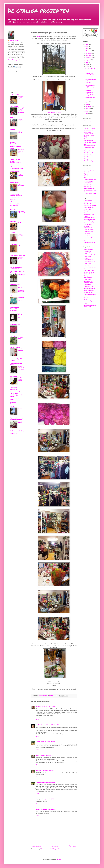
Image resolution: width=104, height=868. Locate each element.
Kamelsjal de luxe (21, 258)
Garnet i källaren (15, 269)
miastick (12, 233)
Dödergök (13, 118)
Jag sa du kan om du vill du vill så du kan (16, 419)
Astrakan (88, 90)
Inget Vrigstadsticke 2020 (21, 186)
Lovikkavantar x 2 (90, 262)
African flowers (90, 71)
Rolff (19, 223)
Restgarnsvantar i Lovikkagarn (90, 276)
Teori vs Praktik (90, 69)
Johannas (13, 402)
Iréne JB (38, 782)
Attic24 (12, 142)
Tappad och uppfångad (90, 74)
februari (88, 106)
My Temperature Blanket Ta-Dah (21, 175)
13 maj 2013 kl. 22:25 (48, 809)
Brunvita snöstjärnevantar (89, 242)
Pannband (87, 298)
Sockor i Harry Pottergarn (89, 232)
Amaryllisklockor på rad (21, 151)
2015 (87, 44)
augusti (88, 60)
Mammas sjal (88, 168)
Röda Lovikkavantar (88, 259)
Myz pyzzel (13, 336)
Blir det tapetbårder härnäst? (21, 368)
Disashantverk (14, 307)
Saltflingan (13, 388)
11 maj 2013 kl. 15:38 (48, 706)
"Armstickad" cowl (90, 193)
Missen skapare (15, 296)
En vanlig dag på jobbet (17, 168)
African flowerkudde (88, 227)
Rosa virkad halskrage (88, 264)
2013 (87, 49)
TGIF (19, 246)
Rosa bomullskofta (88, 139)
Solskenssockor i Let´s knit (90, 185)
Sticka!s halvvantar (90, 205)
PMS (11, 207)
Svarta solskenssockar (89, 213)
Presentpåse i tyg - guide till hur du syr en (21, 111)
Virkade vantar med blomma (90, 295)
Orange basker (89, 130)
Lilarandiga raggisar (90, 179)
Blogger (59, 859)
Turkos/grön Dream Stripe (88, 133)
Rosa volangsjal (89, 290)
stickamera (13, 434)
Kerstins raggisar (89, 237)
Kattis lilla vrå (14, 210)
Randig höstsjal (89, 161)
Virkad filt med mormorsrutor (89, 282)
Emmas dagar (14, 183)
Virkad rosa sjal (89, 270)
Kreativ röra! (13, 389)
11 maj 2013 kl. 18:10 (46, 755)
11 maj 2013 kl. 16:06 (48, 742)
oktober (88, 55)
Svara (38, 719)
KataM (38, 809)
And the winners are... (20, 316)
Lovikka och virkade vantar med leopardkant (90, 202)
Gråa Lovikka (88, 155)
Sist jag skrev (20, 133)
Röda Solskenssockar (89, 217)
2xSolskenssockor (90, 191)
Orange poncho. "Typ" (89, 148)
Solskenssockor (89, 188)
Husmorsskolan (15, 284)
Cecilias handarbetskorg (15, 130)
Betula (20, 326)
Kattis (38, 770)
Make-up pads (89, 292)
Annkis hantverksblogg (17, 431)
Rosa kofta (88, 151)
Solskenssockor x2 (89, 177)
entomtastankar (15, 167)
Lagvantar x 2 (88, 286)
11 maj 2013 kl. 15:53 (53, 725)
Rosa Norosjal (89, 230)
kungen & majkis (15, 347)
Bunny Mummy (15, 171)
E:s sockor (87, 235)
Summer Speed (14, 144)
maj (87, 67)
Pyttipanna (88, 174)
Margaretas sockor (90, 142)
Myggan (38, 706)
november (89, 53)
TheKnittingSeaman (16, 267)
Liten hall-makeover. (21, 350)
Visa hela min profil (14, 60)
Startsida (55, 846)
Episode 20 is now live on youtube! (17, 310)
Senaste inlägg (36, 846)
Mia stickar (13, 376)
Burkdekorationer (91, 80)
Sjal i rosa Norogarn (87, 210)
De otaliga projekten (38, 10)
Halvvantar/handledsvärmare (90, 256)
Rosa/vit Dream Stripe (89, 136)
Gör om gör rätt (20, 422)
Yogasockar (88, 239)
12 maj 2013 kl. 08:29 (49, 782)
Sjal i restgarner (89, 300)
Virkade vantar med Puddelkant (90, 306)
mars (88, 104)
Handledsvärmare (90, 289)
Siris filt (88, 83)
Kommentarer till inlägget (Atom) (52, 849)
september (89, 58)
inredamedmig (14, 194)
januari (88, 109)
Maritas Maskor (41, 725)
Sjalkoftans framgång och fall (91, 94)
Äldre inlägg (73, 846)
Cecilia (38, 742)
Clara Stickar (14, 106)
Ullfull (12, 407)
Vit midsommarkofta (90, 145)
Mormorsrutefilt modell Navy (89, 224)
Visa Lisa (13, 221)
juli (87, 62)
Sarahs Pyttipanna (90, 170)
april (87, 102)
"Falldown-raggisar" (87, 252)
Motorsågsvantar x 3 (90, 268)
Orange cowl (88, 159)
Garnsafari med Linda (90, 98)
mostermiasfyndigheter (17, 359)
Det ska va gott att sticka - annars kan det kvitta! (21, 289)
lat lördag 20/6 (21, 338)
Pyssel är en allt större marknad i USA (16, 163)
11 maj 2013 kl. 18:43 (47, 770)
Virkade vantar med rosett (90, 302)
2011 (86, 114)
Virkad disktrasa (89, 207)
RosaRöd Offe (89, 153)
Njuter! (20, 408)
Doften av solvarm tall (21, 212)
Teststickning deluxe (21, 235)
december (89, 51)
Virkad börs (88, 285)
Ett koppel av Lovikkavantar (88, 182)
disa (37, 755)
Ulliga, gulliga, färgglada (17, 256)
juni (87, 64)
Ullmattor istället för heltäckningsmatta (16, 196)
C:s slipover (88, 157)
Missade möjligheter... (21, 98)
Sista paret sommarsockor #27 (21, 299)
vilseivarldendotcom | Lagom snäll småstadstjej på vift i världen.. (17, 394)
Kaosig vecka (14, 404)
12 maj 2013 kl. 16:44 (49, 799)
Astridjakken (88, 121)
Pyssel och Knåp (15, 313)
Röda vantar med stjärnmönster (89, 273)
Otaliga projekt (14, 40)
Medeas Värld (14, 95)
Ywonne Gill (14, 244)
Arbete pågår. (90, 77)
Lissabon (12, 360)
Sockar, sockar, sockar (20, 379)
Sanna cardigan (20, 120)
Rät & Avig (13, 200)
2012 (87, 112)
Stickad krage (88, 249)
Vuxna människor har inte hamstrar (16, 205)
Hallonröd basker (89, 128)
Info (11, 201)
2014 (87, 47)
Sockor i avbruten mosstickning (90, 220)
